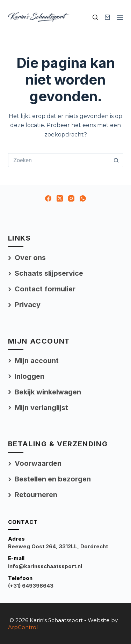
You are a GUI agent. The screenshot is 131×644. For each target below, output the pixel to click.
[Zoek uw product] (95, 17)
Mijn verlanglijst (41, 408)
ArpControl (23, 627)
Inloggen (30, 376)
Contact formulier (45, 289)
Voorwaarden (38, 463)
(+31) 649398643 (31, 586)
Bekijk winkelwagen (48, 392)
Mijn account (37, 361)
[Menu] (120, 17)
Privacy (28, 305)
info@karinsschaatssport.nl (45, 566)
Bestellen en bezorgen (53, 479)
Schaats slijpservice (49, 273)
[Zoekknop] (116, 160)
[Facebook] (48, 198)
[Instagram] (71, 198)
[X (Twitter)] (60, 198)
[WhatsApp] (83, 198)
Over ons (30, 258)
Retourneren (36, 495)
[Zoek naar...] (59, 160)
